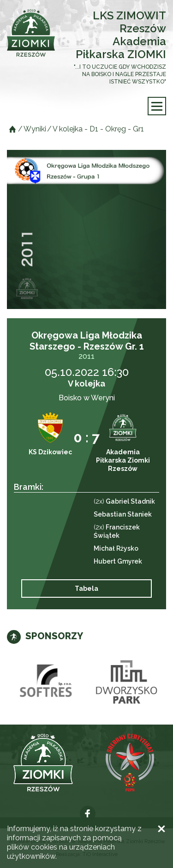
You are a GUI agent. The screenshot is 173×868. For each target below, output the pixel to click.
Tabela (86, 589)
